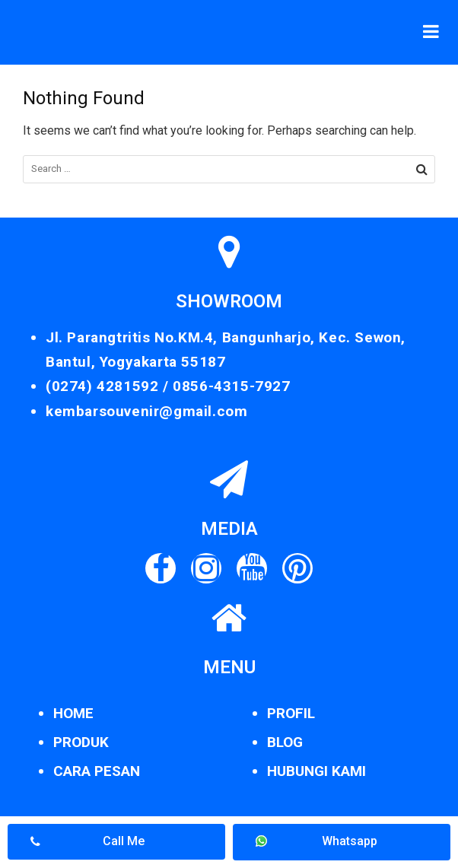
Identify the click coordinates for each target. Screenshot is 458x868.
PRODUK (81, 742)
